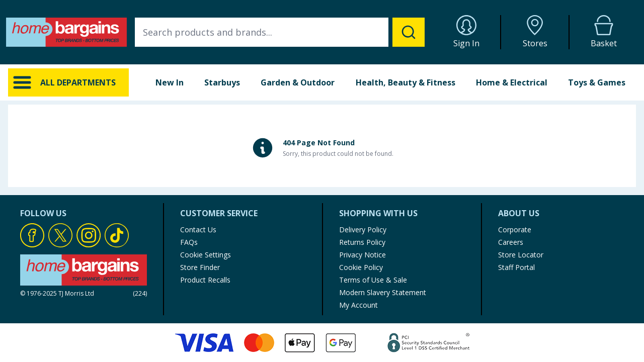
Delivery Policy (363, 230)
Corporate (515, 230)
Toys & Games (597, 82)
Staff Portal (516, 267)
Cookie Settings (206, 255)
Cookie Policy (361, 267)
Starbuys (222, 82)
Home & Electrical (512, 82)
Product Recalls (205, 280)
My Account (358, 305)
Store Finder (200, 267)
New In (170, 82)
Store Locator (521, 255)
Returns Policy (362, 242)
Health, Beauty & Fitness (406, 82)
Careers (511, 242)
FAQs (189, 242)
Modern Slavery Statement (383, 292)
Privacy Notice (363, 255)
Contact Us (198, 230)
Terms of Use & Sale (373, 280)
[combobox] (280, 32)
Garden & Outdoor (298, 82)
